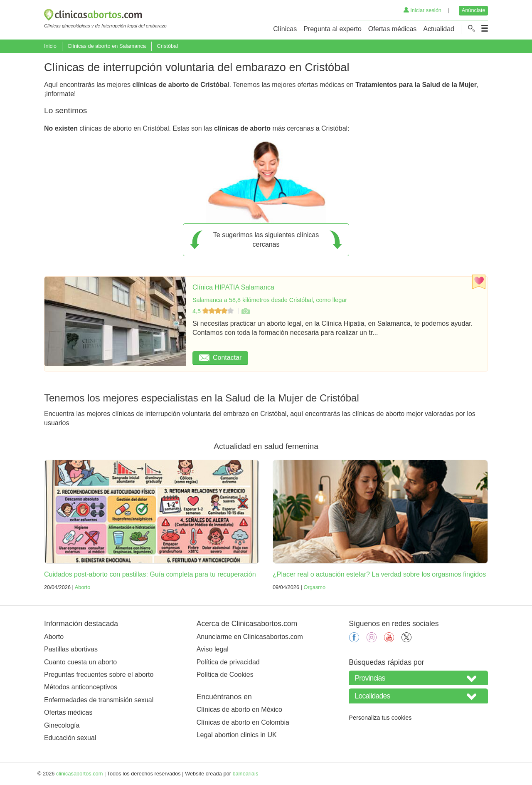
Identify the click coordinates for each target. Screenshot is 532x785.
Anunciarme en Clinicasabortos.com (250, 637)
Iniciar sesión (422, 10)
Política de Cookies (225, 675)
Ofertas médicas (392, 29)
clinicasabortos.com (79, 774)
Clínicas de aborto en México (239, 709)
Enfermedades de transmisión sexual (99, 700)
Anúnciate (474, 10)
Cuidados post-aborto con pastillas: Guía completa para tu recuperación (150, 574)
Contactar (220, 358)
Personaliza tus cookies (380, 718)
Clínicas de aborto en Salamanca (107, 46)
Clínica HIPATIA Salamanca (233, 287)
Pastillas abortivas (71, 649)
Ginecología (62, 725)
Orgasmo (314, 587)
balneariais (245, 774)
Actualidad (439, 29)
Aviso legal (213, 649)
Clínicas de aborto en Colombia (243, 722)
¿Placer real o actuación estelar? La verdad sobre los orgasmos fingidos (379, 574)
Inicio (50, 46)
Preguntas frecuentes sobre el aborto (99, 675)
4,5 (214, 311)
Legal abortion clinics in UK (237, 735)
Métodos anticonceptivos (81, 687)
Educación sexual (70, 738)
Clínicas (285, 29)
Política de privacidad (228, 662)
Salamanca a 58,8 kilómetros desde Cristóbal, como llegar (270, 300)
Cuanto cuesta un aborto (80, 662)
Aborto (83, 587)
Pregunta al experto (332, 29)
